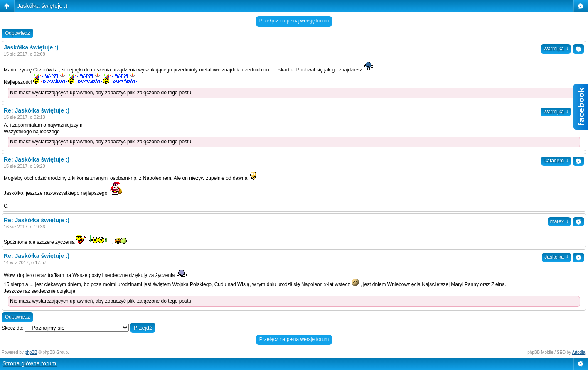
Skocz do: (13, 328)
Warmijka (556, 49)
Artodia (579, 352)
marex (559, 221)
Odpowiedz (17, 33)
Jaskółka (556, 257)
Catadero (556, 161)
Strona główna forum (29, 363)
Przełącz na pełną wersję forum (294, 21)
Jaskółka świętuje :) (42, 6)
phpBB (31, 352)
